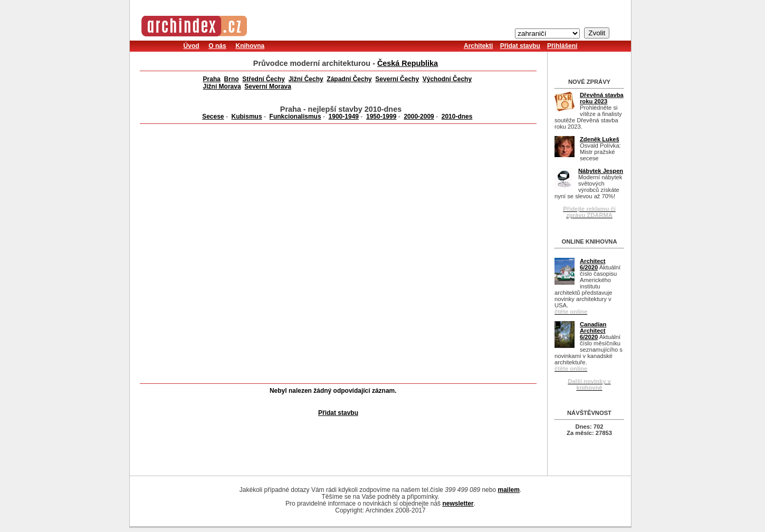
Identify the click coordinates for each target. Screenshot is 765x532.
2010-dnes (457, 117)
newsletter (458, 504)
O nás (217, 46)
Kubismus (247, 117)
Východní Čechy (447, 79)
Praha (212, 79)
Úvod (192, 46)
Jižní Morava (222, 86)
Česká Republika (408, 63)
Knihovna (250, 46)
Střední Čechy (264, 79)
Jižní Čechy (306, 79)
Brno (232, 79)
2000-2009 (419, 117)
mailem (508, 490)
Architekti (478, 46)
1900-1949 (344, 117)
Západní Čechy (349, 79)
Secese (213, 117)
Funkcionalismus (295, 117)
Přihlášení (562, 46)
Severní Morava (268, 86)
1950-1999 (381, 117)
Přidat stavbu (520, 46)
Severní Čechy (397, 79)
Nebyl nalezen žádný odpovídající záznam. (333, 391)
